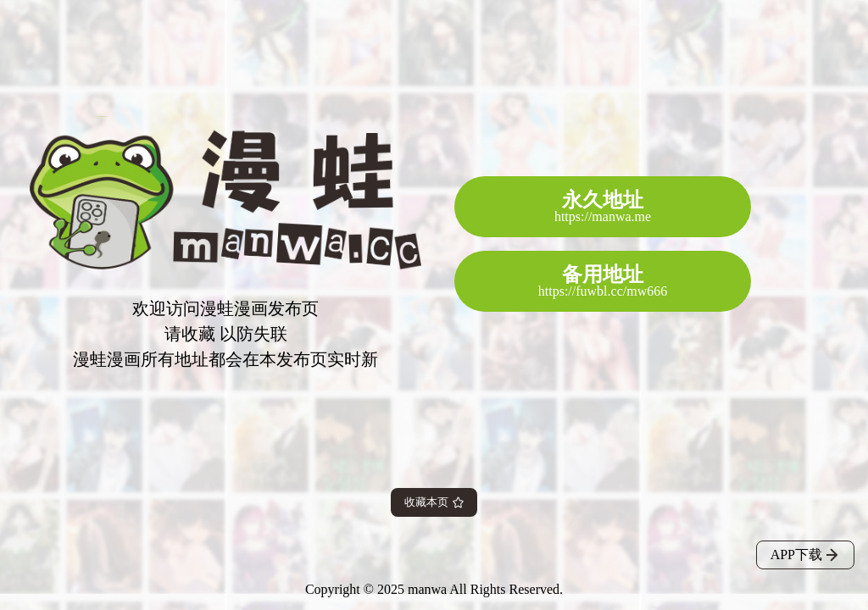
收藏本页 (434, 502)
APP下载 (805, 555)
